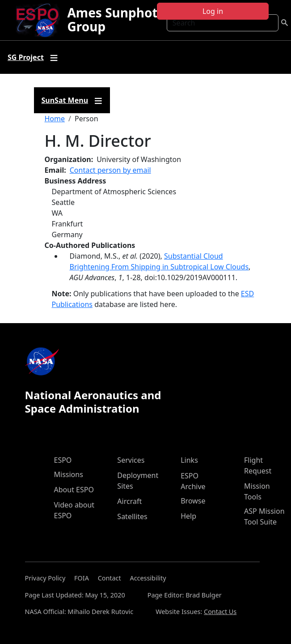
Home (55, 119)
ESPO (63, 460)
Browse (193, 501)
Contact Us (220, 612)
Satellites (132, 516)
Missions (69, 474)
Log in (213, 11)
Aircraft (129, 501)
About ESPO (74, 490)
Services (131, 460)
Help (188, 516)
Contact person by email (110, 170)
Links (189, 460)
